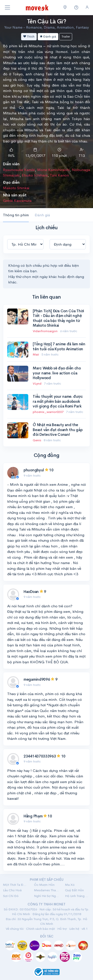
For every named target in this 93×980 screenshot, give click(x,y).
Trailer (66, 36)
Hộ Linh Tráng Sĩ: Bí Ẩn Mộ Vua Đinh (77, 896)
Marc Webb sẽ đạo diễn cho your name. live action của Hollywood (57, 373)
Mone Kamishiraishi (53, 170)
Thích (29, 36)
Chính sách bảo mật (40, 929)
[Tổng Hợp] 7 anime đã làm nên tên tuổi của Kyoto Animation (59, 346)
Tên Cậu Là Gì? (46, 21)
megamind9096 (37, 679)
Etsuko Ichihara (35, 175)
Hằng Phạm (33, 816)
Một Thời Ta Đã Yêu (15, 885)
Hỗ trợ (62, 929)
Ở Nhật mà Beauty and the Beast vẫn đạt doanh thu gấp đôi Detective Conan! (58, 430)
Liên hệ (74, 929)
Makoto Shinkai (16, 188)
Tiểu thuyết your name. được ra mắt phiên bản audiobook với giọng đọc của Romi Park (58, 401)
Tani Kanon (59, 175)
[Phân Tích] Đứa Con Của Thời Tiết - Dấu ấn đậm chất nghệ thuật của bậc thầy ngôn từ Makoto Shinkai (58, 318)
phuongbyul (34, 470)
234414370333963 (40, 756)
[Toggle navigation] (7, 7)
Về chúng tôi (15, 929)
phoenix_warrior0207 (48, 412)
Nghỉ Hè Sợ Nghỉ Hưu (46, 896)
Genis (37, 440)
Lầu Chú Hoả (12, 890)
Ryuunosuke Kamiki (19, 170)
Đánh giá (48, 36)
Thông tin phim (16, 215)
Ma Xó (70, 885)
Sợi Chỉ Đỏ (11, 896)
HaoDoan (31, 592)
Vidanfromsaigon (46, 331)
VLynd (37, 383)
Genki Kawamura (17, 200)
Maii (36, 354)
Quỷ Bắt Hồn (74, 890)
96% (11, 156)
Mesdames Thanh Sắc (46, 890)
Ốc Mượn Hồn (44, 885)
